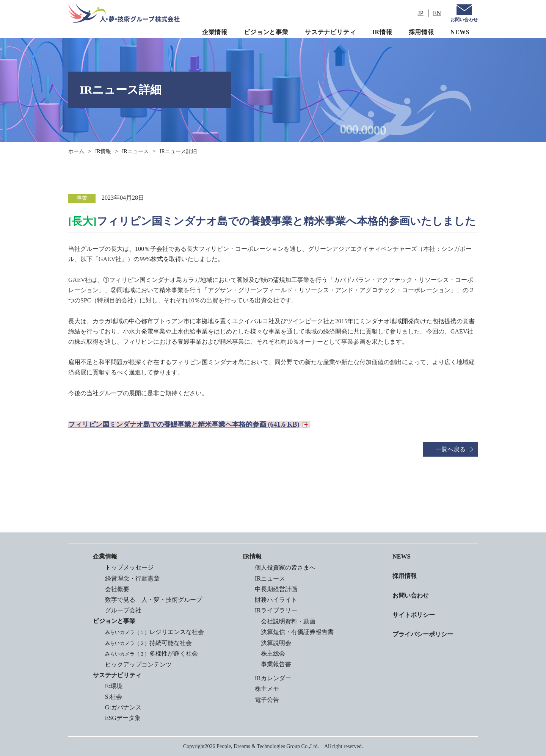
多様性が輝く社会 (151, 653)
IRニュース (135, 151)
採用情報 (421, 32)
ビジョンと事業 (266, 32)
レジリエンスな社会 (155, 632)
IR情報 (382, 32)
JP (421, 13)
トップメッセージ (129, 567)
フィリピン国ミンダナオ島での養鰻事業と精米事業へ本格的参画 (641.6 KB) (184, 424)
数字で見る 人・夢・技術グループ (154, 600)
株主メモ (267, 689)
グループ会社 (123, 610)
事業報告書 (276, 664)
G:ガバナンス (123, 707)
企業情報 (215, 32)
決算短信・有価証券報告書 (297, 632)
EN (437, 13)
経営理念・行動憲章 (132, 578)
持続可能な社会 (148, 643)
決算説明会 (276, 643)
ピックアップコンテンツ (138, 664)
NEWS (460, 32)
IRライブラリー (276, 610)
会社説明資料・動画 (288, 621)
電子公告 (267, 700)
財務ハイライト (276, 600)
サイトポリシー (414, 615)
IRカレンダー (273, 678)
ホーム (76, 151)
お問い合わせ (464, 20)
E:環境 (114, 686)
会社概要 (117, 589)
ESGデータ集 (123, 718)
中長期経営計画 (276, 589)
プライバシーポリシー (423, 634)
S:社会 (114, 697)
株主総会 (273, 653)
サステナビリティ (330, 32)
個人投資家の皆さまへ (285, 567)
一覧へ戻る (450, 449)
